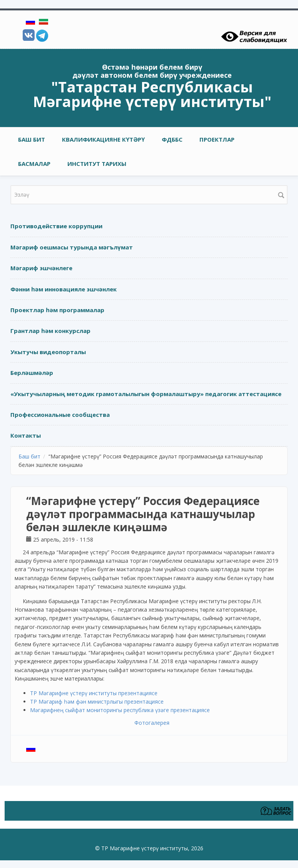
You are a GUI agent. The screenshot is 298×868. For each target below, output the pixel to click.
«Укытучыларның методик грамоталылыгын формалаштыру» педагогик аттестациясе (146, 394)
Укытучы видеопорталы (48, 352)
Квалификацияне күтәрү (103, 139)
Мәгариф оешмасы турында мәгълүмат (72, 247)
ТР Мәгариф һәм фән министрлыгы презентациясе (97, 702)
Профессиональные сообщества (60, 415)
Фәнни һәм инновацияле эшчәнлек (64, 289)
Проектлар (217, 139)
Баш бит (32, 139)
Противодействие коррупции (56, 226)
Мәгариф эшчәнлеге (41, 268)
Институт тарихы (97, 164)
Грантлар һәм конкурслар (50, 331)
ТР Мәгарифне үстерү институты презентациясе (94, 693)
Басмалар (34, 164)
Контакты (26, 435)
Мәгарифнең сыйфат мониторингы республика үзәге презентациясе (120, 710)
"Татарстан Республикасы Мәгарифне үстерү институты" (152, 94)
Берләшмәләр (32, 373)
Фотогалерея (152, 723)
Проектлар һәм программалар (57, 310)
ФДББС (172, 139)
